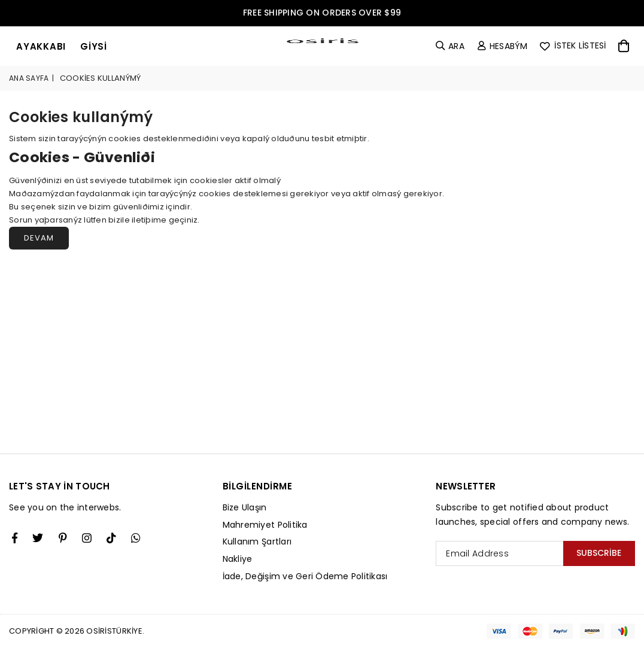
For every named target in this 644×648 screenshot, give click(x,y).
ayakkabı (41, 46)
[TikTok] (111, 538)
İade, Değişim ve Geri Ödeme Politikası (305, 576)
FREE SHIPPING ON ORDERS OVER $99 (322, 13)
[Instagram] (63, 538)
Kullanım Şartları (257, 541)
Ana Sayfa (29, 78)
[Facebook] (15, 538)
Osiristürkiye (114, 631)
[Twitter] (38, 538)
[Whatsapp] (136, 538)
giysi (94, 46)
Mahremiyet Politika (265, 525)
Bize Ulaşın (245, 507)
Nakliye (238, 559)
